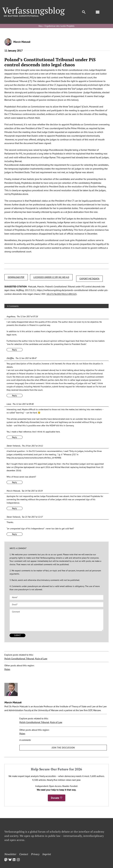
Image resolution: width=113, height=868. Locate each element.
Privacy (35, 854)
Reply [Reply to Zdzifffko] (14, 396)
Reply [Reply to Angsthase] (14, 350)
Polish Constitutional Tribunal (19, 659)
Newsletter (10, 854)
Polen (7, 669)
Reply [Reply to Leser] (14, 437)
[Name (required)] (56, 597)
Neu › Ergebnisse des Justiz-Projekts (56, 26)
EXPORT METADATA (89, 279)
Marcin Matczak (22, 42)
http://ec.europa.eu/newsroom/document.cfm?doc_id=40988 (34, 458)
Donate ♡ (57, 798)
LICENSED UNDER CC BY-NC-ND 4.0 (51, 277)
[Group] (34, 8)
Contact (24, 854)
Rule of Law (41, 659)
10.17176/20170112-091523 (62, 294)
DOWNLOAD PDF (16, 277)
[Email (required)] (56, 605)
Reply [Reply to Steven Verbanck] (14, 482)
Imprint (47, 854)
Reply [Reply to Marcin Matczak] (14, 508)
